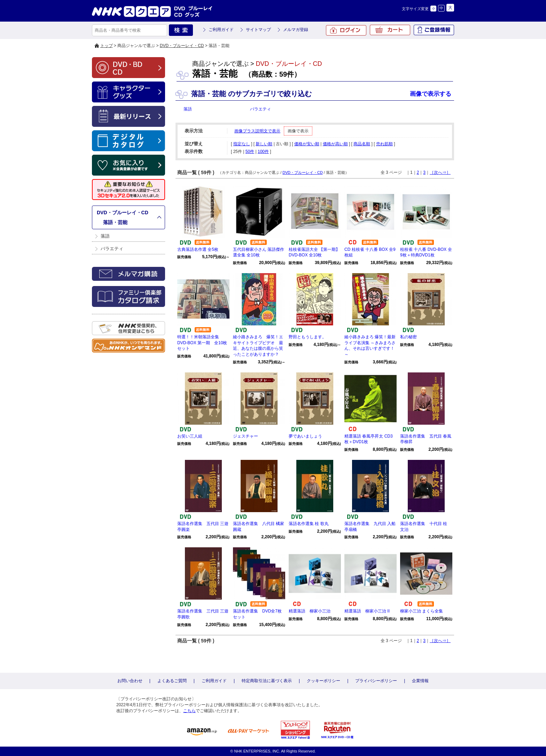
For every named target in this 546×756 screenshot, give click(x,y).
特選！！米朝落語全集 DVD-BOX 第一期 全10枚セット (202, 343)
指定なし (242, 144)
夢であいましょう (305, 436)
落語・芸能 (115, 222)
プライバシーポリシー (376, 681)
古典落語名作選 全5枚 (198, 249)
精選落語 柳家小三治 (310, 611)
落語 (105, 236)
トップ (107, 46)
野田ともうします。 (307, 337)
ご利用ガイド (221, 30)
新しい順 (264, 144)
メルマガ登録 (296, 30)
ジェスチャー (245, 436)
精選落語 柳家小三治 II (367, 611)
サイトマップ (258, 30)
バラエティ (112, 249)
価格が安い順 (307, 144)
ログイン (346, 30)
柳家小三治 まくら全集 (422, 611)
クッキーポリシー (323, 681)
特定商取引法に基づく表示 (267, 681)
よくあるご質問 (172, 681)
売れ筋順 (384, 144)
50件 (250, 152)
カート (390, 30)
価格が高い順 (335, 144)
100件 (263, 152)
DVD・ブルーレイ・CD (182, 46)
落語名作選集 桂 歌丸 (309, 524)
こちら (189, 711)
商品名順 (362, 144)
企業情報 (420, 681)
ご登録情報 (434, 30)
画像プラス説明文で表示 (257, 131)
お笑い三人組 (190, 436)
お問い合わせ (130, 681)
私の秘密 (408, 337)
